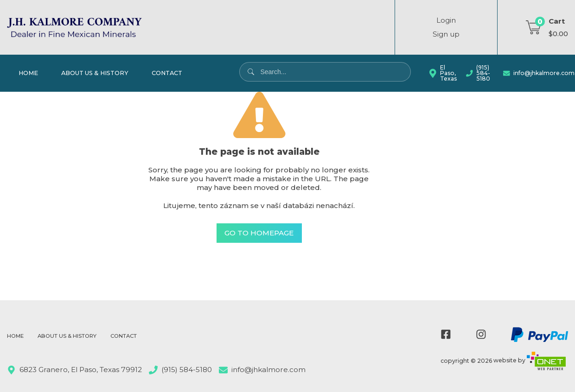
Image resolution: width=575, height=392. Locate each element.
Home (28, 73)
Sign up (446, 34)
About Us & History (95, 73)
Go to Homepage (259, 233)
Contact (167, 73)
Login (446, 20)
